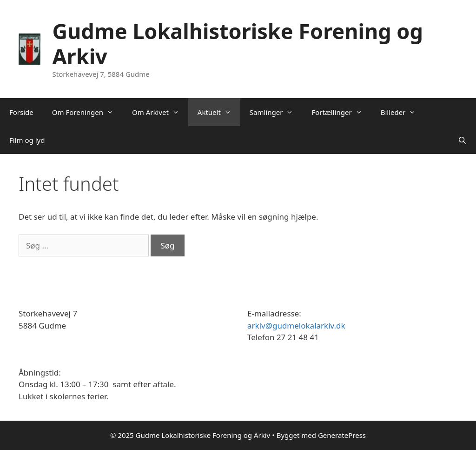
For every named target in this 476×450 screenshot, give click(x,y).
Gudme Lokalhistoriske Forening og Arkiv (237, 44)
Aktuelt (219, 112)
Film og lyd (27, 140)
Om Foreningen (87, 112)
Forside (21, 112)
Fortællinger (341, 112)
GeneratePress (342, 435)
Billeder (403, 112)
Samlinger (276, 112)
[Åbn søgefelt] (462, 140)
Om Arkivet (160, 112)
